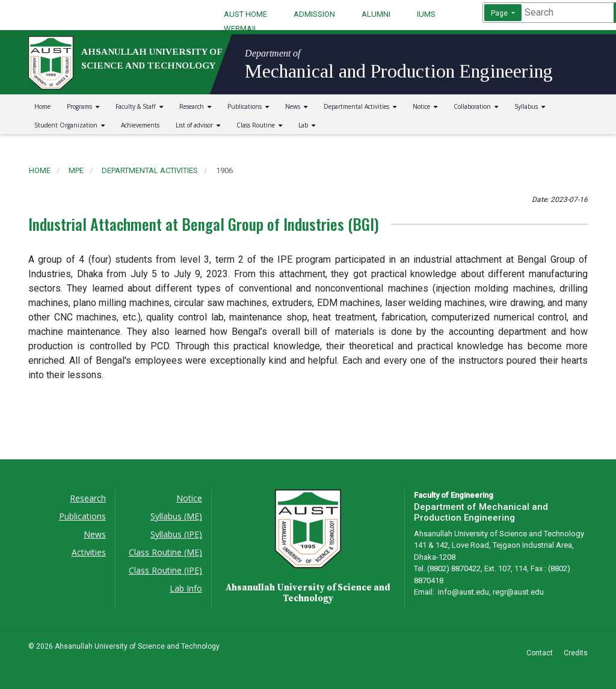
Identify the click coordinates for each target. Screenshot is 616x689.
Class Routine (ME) (165, 552)
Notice (425, 106)
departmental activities (150, 170)
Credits (576, 653)
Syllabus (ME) (176, 516)
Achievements (140, 125)
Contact (540, 653)
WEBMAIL (241, 29)
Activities (89, 552)
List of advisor (198, 125)
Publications (248, 106)
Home (42, 106)
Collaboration (476, 106)
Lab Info (186, 588)
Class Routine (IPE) (165, 570)
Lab (307, 125)
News (296, 106)
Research (195, 106)
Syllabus (530, 106)
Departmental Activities (360, 106)
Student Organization (69, 125)
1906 (224, 170)
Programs (83, 106)
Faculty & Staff (139, 106)
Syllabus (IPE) (176, 534)
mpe (76, 170)
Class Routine (259, 125)
